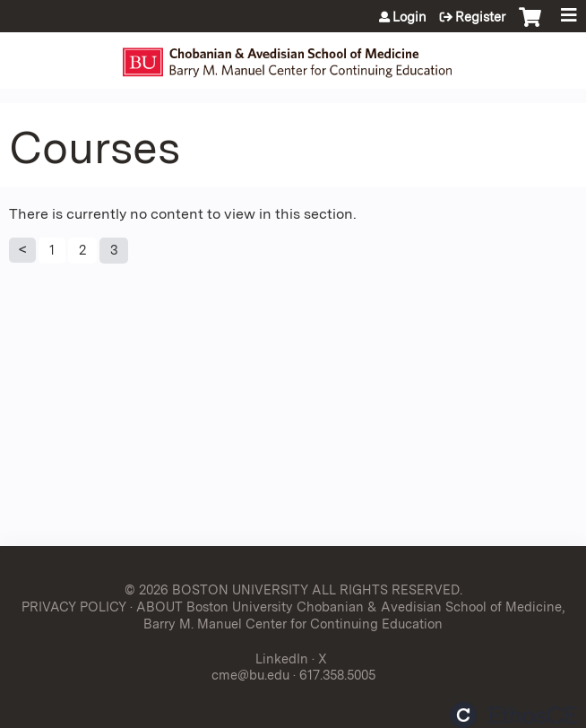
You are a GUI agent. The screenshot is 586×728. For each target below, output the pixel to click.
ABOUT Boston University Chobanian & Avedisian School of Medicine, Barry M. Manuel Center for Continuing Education (350, 615)
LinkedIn (282, 659)
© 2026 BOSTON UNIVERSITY (216, 589)
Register (480, 17)
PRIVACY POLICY (74, 607)
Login (409, 17)
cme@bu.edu (250, 675)
